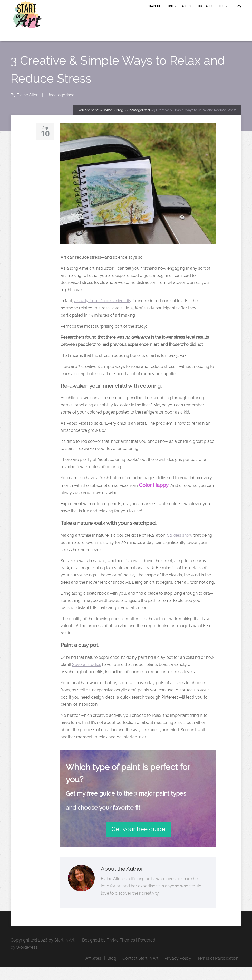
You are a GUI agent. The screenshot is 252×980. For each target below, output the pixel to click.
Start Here (156, 13)
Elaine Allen (28, 108)
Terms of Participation (218, 971)
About (210, 13)
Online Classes (179, 13)
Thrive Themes (121, 953)
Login (223, 13)
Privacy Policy (178, 971)
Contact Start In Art (140, 971)
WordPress (27, 960)
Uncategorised (61, 108)
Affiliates (93, 971)
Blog (198, 13)
